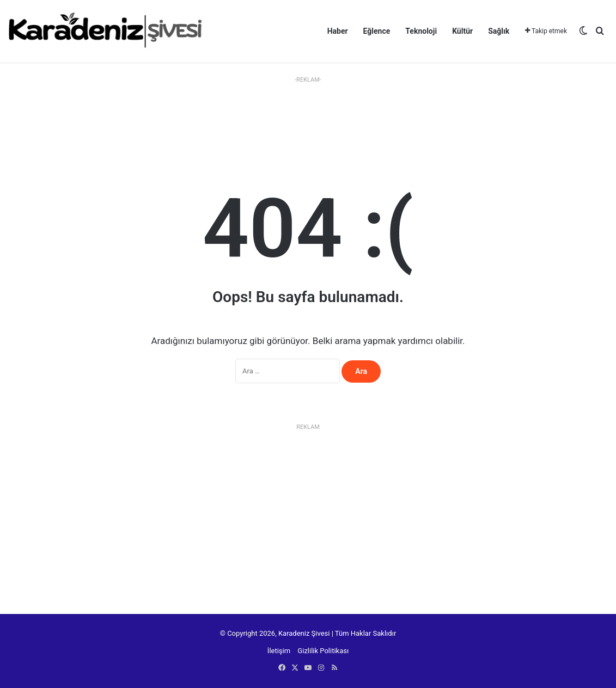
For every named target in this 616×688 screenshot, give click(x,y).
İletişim (279, 651)
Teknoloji (421, 31)
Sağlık (499, 31)
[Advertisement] (308, 112)
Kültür (462, 31)
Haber (338, 31)
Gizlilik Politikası (323, 651)
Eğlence (377, 31)
